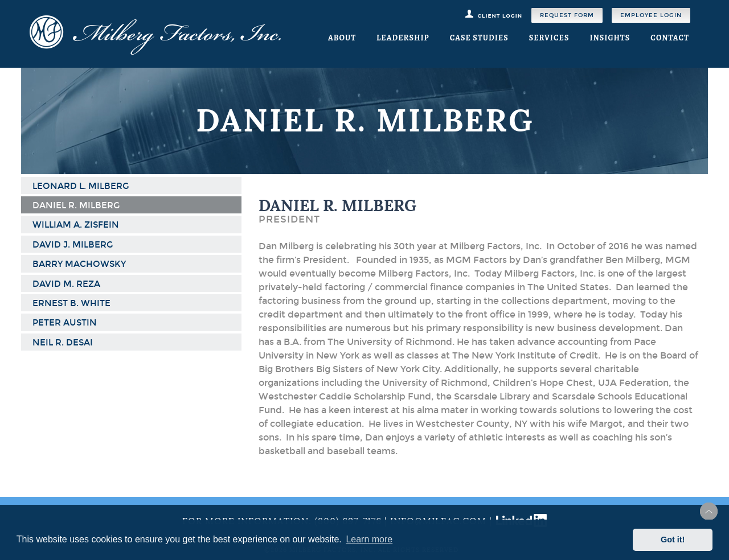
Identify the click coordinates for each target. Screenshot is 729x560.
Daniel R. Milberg (76, 205)
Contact (670, 38)
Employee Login (651, 15)
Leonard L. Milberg (81, 186)
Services (549, 38)
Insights (610, 38)
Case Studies (479, 38)
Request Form (567, 15)
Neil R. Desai (63, 343)
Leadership (403, 38)
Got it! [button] (673, 540)
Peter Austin (65, 323)
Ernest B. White (71, 303)
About (342, 38)
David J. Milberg (73, 245)
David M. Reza (66, 284)
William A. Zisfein (76, 225)
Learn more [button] (369, 539)
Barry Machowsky (79, 264)
